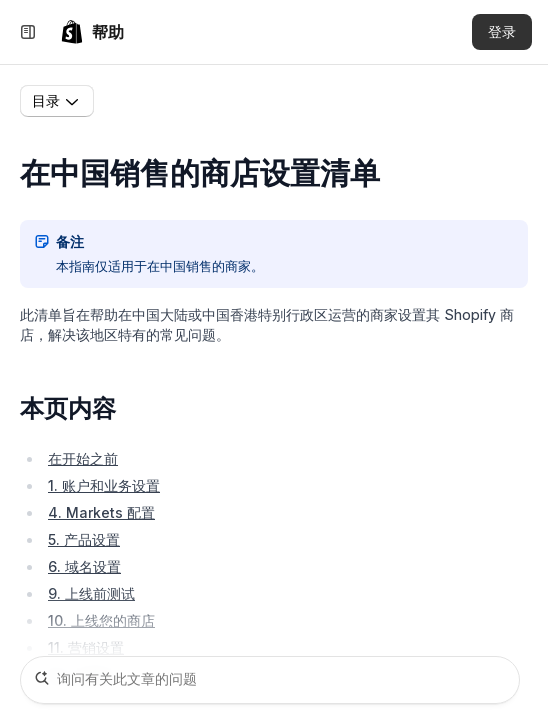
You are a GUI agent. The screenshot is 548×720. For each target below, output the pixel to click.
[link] (92, 32)
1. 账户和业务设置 (104, 485)
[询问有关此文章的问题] (270, 680)
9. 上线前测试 (91, 593)
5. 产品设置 (84, 539)
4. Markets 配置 (101, 512)
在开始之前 (83, 458)
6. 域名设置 (84, 566)
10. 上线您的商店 (101, 620)
